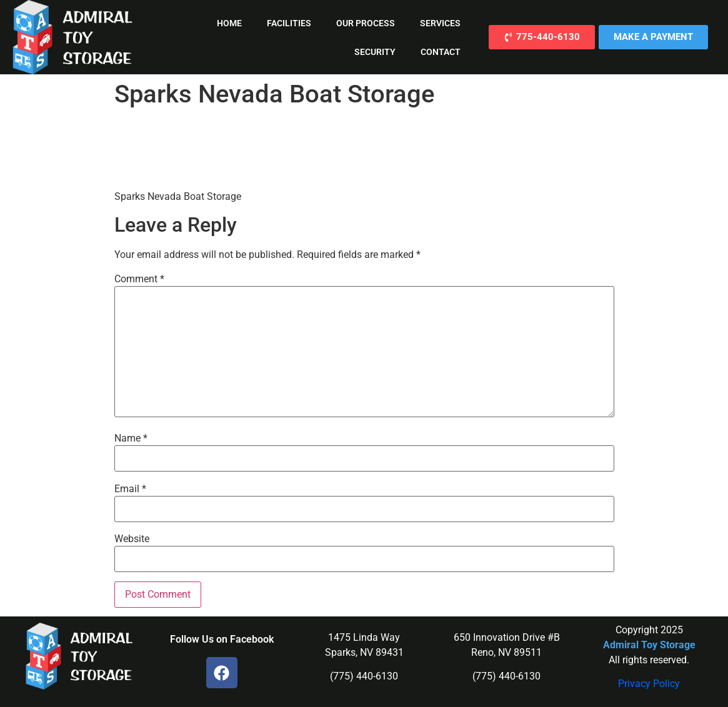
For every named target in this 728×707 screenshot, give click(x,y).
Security (375, 52)
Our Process (366, 23)
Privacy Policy (649, 684)
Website (132, 539)
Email (130, 489)
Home (229, 23)
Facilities (289, 23)
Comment (139, 279)
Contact (441, 52)
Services (440, 23)
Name (131, 438)
